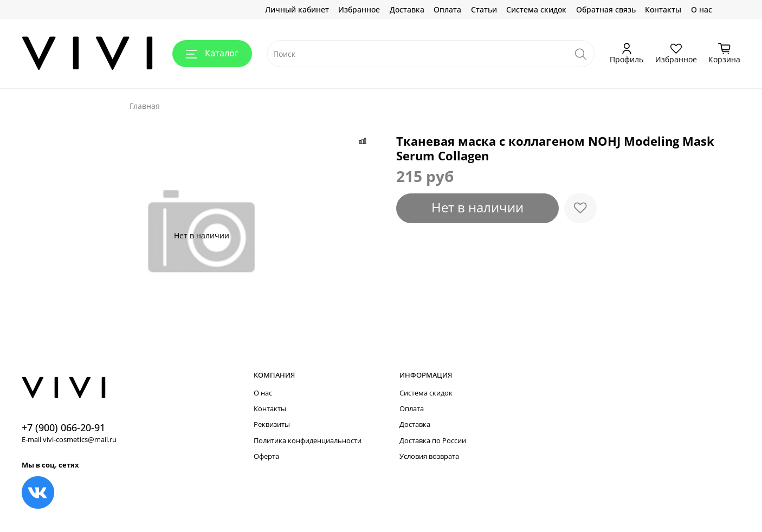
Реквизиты (272, 424)
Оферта (266, 456)
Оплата (447, 9)
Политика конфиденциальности (308, 441)
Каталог (212, 53)
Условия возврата (429, 456)
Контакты (663, 9)
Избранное (359, 9)
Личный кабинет (297, 9)
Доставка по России (433, 441)
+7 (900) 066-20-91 (63, 427)
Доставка (407, 9)
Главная (145, 106)
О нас (702, 9)
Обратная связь (606, 9)
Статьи (484, 9)
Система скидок (536, 9)
